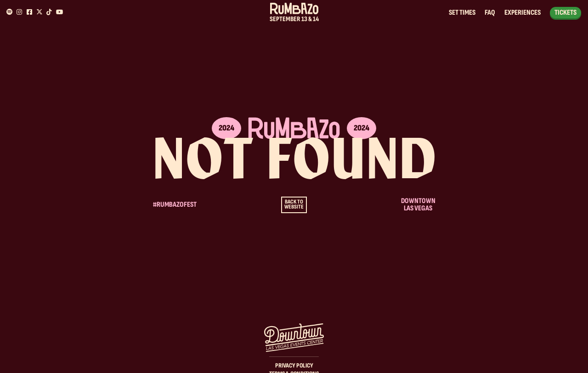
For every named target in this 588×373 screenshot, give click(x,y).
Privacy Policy (294, 365)
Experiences (523, 13)
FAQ (490, 13)
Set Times (462, 13)
